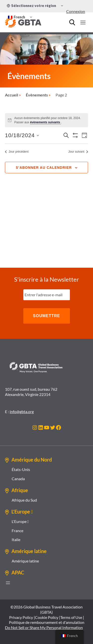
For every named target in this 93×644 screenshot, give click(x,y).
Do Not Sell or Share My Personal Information (44, 627)
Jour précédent (17, 152)
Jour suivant (78, 152)
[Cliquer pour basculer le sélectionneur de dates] (22, 135)
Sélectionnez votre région (31, 6)
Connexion (76, 11)
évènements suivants (46, 122)
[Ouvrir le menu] (83, 22)
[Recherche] (72, 22)
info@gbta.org (22, 411)
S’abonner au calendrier (44, 168)
